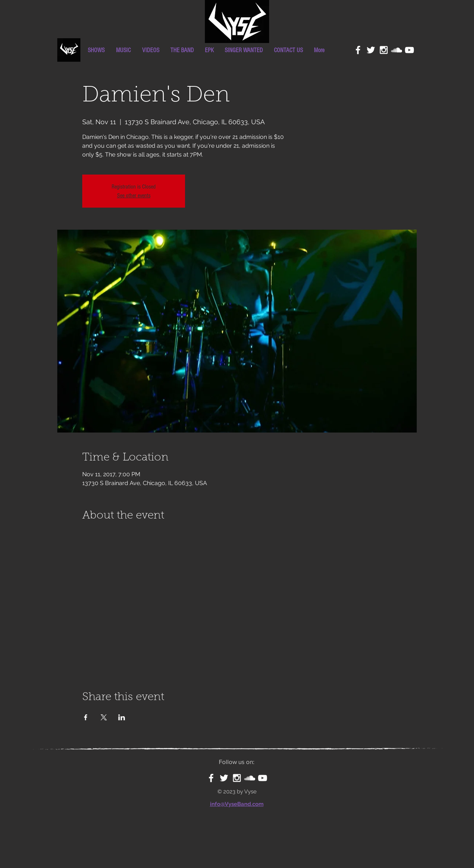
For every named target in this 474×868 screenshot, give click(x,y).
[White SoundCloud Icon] (397, 50)
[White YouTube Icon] (409, 50)
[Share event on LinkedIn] (122, 717)
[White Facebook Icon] (358, 50)
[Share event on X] (104, 717)
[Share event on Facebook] (86, 717)
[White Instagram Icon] (384, 50)
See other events (134, 196)
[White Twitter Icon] (371, 50)
